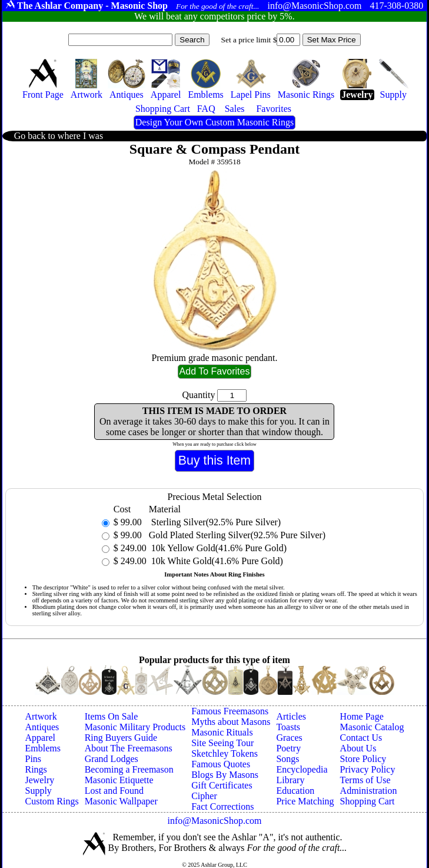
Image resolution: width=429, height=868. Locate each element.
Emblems (42, 748)
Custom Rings (51, 801)
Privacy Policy (368, 769)
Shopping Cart (368, 801)
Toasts (288, 727)
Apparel (40, 738)
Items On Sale (112, 716)
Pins (33, 759)
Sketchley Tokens (225, 753)
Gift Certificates (222, 785)
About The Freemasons (129, 748)
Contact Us (361, 738)
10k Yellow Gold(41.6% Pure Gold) (218, 548)
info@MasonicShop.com (214, 821)
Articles (291, 716)
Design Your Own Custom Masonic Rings (214, 122)
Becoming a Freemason (129, 769)
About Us (358, 748)
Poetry (288, 748)
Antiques (42, 727)
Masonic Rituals (222, 732)
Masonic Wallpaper (121, 801)
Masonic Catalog (372, 727)
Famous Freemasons (230, 711)
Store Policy (363, 759)
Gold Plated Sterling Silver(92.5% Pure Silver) (237, 535)
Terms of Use (365, 780)
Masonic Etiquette (119, 780)
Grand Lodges (112, 759)
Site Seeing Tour (222, 743)
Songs (287, 759)
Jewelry (39, 780)
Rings (36, 769)
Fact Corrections (222, 806)
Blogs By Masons (225, 775)
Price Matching (305, 801)
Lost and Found (114, 791)
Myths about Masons (231, 722)
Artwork (41, 716)
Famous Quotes (221, 764)
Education (295, 791)
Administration (369, 791)
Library (290, 780)
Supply (38, 791)
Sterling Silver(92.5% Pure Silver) (215, 522)
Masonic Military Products (135, 727)
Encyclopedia (302, 769)
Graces (289, 738)
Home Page (362, 716)
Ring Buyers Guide (121, 738)
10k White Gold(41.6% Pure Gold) (216, 561)
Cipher (204, 796)
